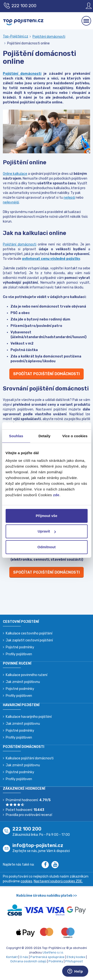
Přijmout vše (46, 516)
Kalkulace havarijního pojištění (29, 717)
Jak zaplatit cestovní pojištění (29, 640)
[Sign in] (85, 6)
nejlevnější (11, 202)
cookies (26, 881)
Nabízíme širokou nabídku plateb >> (47, 896)
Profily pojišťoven (19, 654)
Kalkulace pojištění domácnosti (30, 758)
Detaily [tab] (44, 436)
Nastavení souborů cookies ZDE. (58, 881)
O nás (24, 957)
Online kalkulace (15, 174)
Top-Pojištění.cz (16, 36)
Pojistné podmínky (20, 647)
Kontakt (12, 957)
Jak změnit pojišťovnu (23, 682)
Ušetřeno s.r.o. (53, 952)
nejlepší (69, 198)
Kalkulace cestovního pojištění (29, 633)
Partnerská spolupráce (47, 957)
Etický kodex (76, 957)
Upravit (47, 531)
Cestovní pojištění (21, 622)
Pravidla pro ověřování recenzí (29, 815)
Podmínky (56, 961)
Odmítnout (47, 547)
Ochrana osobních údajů (28, 961)
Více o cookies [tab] (75, 436)
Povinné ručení (17, 663)
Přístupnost (74, 961)
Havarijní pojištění (21, 705)
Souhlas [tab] (16, 436)
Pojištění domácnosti (49, 37)
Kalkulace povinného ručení (27, 675)
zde (56, 495)
